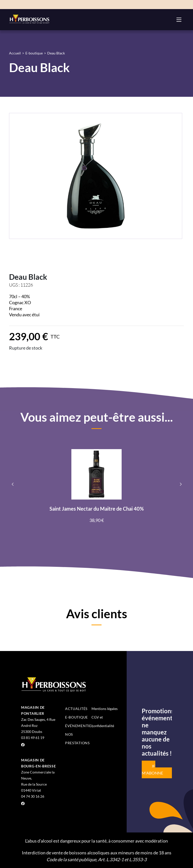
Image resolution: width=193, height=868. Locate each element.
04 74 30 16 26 (33, 796)
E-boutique (34, 53)
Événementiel (79, 726)
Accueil (15, 53)
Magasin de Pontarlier (33, 710)
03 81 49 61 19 (33, 738)
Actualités (76, 709)
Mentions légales (105, 709)
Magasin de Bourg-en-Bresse (39, 763)
